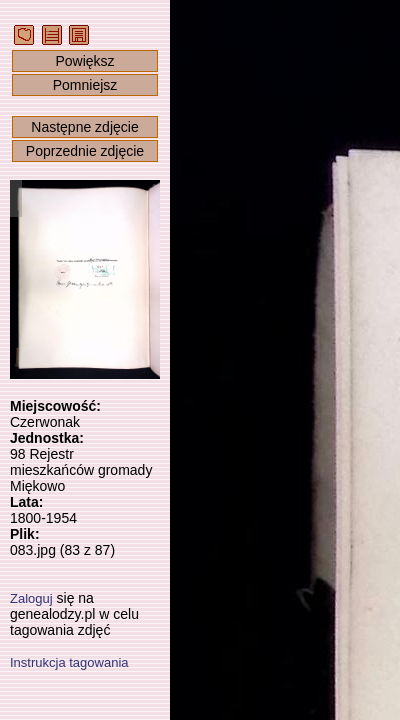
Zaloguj (31, 598)
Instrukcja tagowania (69, 662)
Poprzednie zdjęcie (85, 151)
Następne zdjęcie (84, 127)
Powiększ (84, 61)
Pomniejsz (85, 85)
